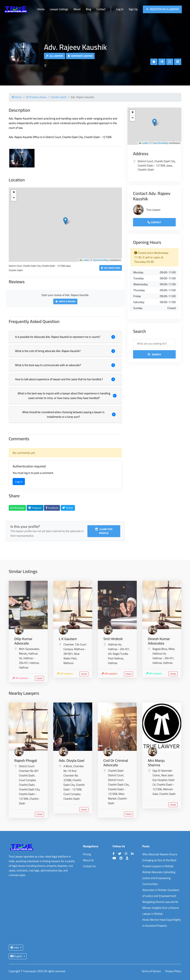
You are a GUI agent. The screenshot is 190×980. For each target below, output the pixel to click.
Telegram (35, 508)
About (77, 9)
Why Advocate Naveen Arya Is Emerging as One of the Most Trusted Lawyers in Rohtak (160, 860)
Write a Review (65, 301)
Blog (89, 9)
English (17, 956)
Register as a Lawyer (162, 9)
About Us (88, 860)
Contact (101, 9)
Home (41, 9)
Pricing (87, 854)
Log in (19, 482)
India (15, 947)
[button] (65, 221)
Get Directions (111, 268)
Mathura (68, 663)
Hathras (24, 667)
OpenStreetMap (101, 260)
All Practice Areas (36, 97)
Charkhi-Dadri (58, 97)
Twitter (68, 508)
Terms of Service (151, 971)
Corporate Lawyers (80, 56)
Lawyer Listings (59, 9)
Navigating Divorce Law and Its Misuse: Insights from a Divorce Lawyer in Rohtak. (161, 908)
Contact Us (89, 866)
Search (154, 354)
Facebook (52, 508)
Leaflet (84, 260)
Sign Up (133, 9)
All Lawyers (55, 56)
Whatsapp (17, 508)
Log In (120, 9)
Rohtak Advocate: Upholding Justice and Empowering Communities (159, 878)
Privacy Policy (173, 971)
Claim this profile (104, 531)
